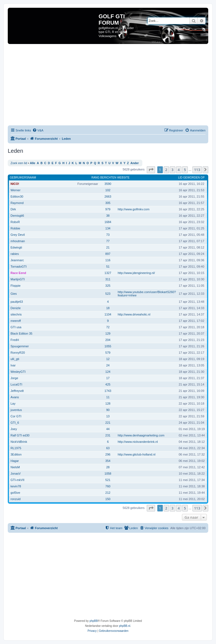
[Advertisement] (112, 86)
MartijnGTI (18, 279)
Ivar (13, 365)
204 (108, 340)
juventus (16, 410)
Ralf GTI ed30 (20, 435)
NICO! (15, 184)
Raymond (17, 203)
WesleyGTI (18, 372)
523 (108, 294)
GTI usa (16, 327)
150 (108, 499)
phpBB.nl (125, 626)
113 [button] (197, 170)
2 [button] (166, 170)
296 (108, 454)
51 (108, 267)
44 (108, 429)
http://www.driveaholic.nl (134, 314)
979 (108, 209)
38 (108, 216)
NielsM (15, 467)
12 (108, 359)
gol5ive (15, 493)
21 (108, 247)
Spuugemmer (20, 346)
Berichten (108, 178)
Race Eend (18, 273)
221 (108, 423)
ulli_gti (15, 359)
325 (108, 286)
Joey (14, 429)
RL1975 (16, 448)
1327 (108, 273)
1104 (108, 314)
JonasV (16, 474)
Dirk (13, 209)
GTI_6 (15, 423)
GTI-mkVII (17, 480)
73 (108, 235)
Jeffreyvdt (17, 391)
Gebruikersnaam (23, 178)
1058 (108, 474)
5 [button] (185, 170)
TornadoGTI (19, 267)
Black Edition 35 (21, 333)
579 (108, 353)
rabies (15, 254)
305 (108, 203)
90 (108, 410)
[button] (151, 170)
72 (108, 327)
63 (108, 448)
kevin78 (16, 486)
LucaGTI (16, 384)
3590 (108, 184)
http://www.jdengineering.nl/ (136, 273)
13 (108, 416)
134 (108, 228)
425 (108, 384)
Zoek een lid (19, 163)
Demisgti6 (17, 216)
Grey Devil (18, 235)
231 (108, 435)
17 (108, 378)
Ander (135, 163)
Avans (15, 397)
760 (108, 486)
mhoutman (18, 241)
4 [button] (179, 170)
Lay (13, 404)
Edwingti (16, 247)
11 (108, 397)
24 (108, 365)
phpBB (94, 621)
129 (108, 333)
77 (108, 241)
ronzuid (16, 499)
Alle (33, 163)
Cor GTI (16, 416)
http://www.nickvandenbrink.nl (138, 442)
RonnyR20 (18, 353)
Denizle (16, 308)
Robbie (15, 228)
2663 (108, 196)
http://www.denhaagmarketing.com (141, 435)
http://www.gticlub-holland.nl (137, 454)
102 (108, 190)
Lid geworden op (191, 178)
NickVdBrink (19, 442)
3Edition (16, 454)
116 (108, 260)
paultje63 (17, 302)
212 (108, 493)
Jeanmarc (17, 260)
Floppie (16, 286)
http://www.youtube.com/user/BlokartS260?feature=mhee (147, 294)
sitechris (16, 314)
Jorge (14, 378)
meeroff (16, 321)
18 (108, 308)
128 (108, 404)
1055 (108, 346)
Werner (16, 190)
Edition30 (17, 196)
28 (108, 467)
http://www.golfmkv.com (134, 209)
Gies (14, 294)
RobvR (15, 222)
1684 (108, 222)
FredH (15, 340)
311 (108, 279)
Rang (95, 178)
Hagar (15, 461)
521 (108, 480)
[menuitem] (38, 130)
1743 (108, 391)
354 (108, 461)
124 (108, 372)
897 (108, 254)
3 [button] (172, 170)
